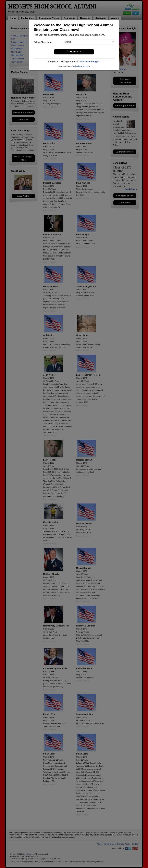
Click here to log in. (89, 62)
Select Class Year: (43, 42)
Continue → (74, 52)
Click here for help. (82, 66)
